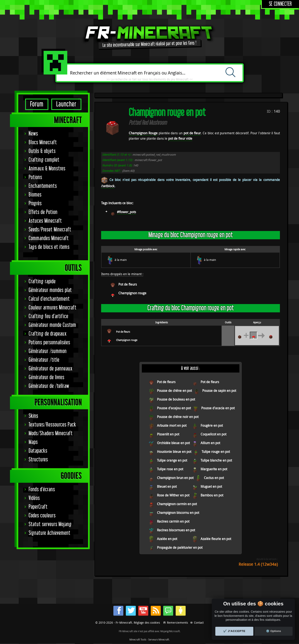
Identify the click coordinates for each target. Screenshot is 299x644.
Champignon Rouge (143, 133)
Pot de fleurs (128, 284)
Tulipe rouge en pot (216, 452)
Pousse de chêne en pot (174, 391)
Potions (35, 177)
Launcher (66, 104)
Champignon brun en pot (175, 478)
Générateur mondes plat (50, 290)
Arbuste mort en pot (172, 425)
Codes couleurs (42, 516)
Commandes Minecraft (49, 238)
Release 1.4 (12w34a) (258, 564)
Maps (33, 442)
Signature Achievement (50, 533)
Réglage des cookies (147, 623)
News (33, 134)
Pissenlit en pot (168, 434)
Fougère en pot (212, 425)
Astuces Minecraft (45, 221)
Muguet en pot (211, 486)
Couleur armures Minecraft (53, 308)
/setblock (108, 186)
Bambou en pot (212, 495)
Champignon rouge (132, 293)
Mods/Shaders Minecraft (51, 433)
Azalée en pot (167, 539)
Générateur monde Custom (52, 325)
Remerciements (177, 623)
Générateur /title (44, 360)
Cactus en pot (214, 478)
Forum (37, 104)
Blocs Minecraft (43, 142)
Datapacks (38, 451)
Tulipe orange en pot (172, 460)
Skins (33, 416)
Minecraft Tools (138, 639)
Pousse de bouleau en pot (176, 399)
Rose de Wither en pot (173, 495)
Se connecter (280, 4)
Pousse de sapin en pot (219, 391)
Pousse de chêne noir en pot (178, 417)
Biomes (35, 195)
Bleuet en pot (167, 486)
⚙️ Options (273, 631)
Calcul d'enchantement (49, 299)
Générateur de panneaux (51, 369)
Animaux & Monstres (47, 169)
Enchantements (43, 186)
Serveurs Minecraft (159, 639)
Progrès (35, 203)
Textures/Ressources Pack (52, 425)
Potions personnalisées (49, 343)
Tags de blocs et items (49, 247)
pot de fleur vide (180, 138)
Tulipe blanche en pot (216, 460)
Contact (199, 623)
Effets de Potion (43, 212)
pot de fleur (192, 133)
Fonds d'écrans (42, 489)
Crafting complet (44, 160)
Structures (38, 460)
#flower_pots (126, 212)
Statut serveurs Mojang (50, 524)
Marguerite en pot (214, 469)
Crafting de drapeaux (48, 334)
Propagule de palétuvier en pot (180, 547)
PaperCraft (38, 507)
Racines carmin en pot (173, 521)
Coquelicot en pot (213, 434)
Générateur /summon (48, 351)
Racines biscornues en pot (176, 530)
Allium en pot (210, 443)
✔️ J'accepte (234, 631)
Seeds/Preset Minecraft (50, 230)
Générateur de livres (47, 377)
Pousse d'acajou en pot (174, 408)
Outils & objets (42, 151)
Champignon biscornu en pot (178, 513)
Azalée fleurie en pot (216, 539)
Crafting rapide (42, 282)
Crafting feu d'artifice (48, 316)
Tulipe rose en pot (170, 469)
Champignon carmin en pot (177, 504)
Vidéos (34, 498)
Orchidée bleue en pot (173, 443)
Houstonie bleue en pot (174, 452)
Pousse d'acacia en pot (218, 408)
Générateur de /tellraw (49, 386)
